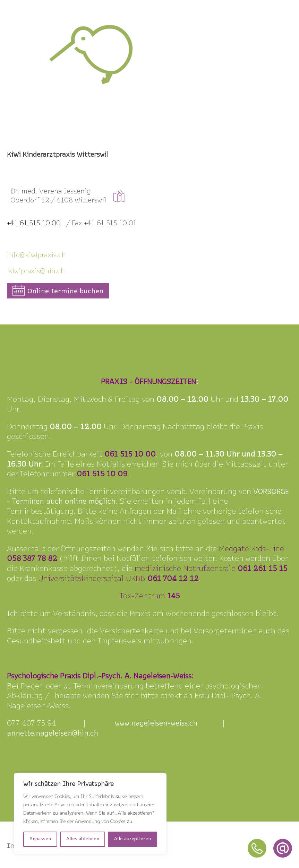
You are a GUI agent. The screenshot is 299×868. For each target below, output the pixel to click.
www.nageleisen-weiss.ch (156, 724)
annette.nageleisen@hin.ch (53, 734)
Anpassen (40, 839)
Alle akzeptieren (133, 839)
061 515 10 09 (102, 474)
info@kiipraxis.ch (36, 255)
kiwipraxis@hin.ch (37, 271)
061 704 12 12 (173, 579)
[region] (90, 814)
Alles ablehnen (83, 839)
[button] (58, 291)
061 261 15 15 (262, 569)
